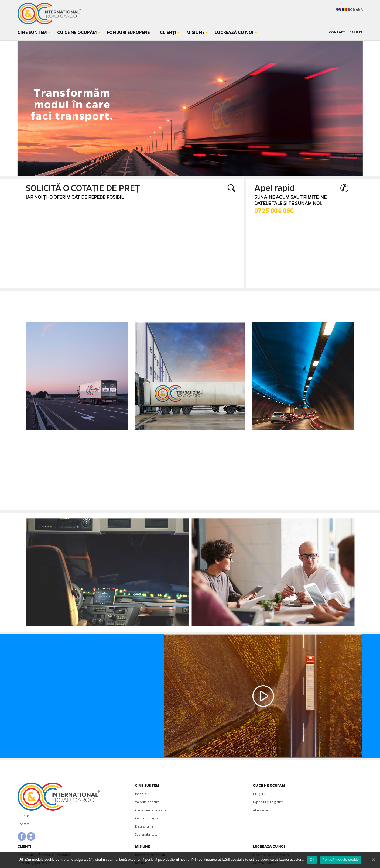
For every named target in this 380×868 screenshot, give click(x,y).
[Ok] (373, 860)
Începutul (142, 794)
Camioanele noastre (151, 810)
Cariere (23, 816)
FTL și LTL (260, 794)
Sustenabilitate (146, 834)
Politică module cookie (340, 860)
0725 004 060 (274, 211)
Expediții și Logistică (268, 802)
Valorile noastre (147, 802)
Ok (312, 860)
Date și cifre (144, 826)
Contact (23, 824)
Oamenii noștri (146, 818)
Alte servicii (262, 810)
